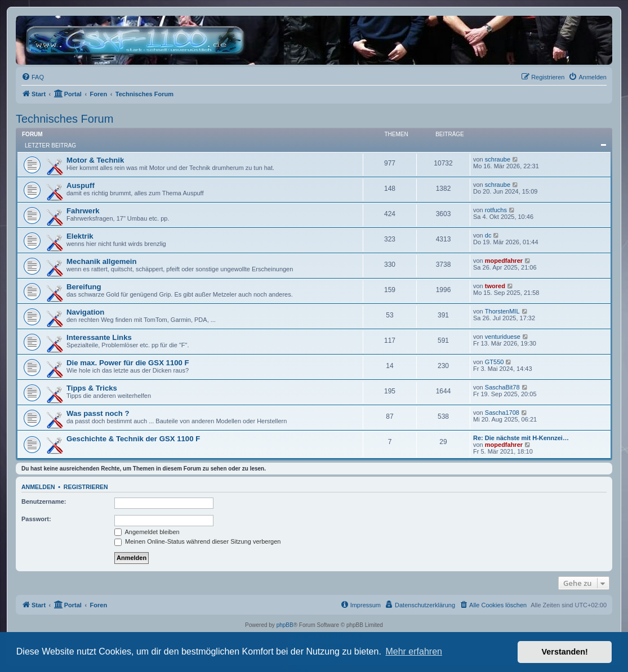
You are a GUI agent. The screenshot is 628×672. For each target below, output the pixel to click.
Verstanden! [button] (565, 652)
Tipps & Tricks (92, 388)
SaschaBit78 (502, 387)
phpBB (285, 625)
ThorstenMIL (502, 311)
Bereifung (84, 287)
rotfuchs (496, 210)
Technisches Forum (64, 119)
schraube (498, 159)
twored (495, 286)
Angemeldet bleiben (147, 532)
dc (488, 235)
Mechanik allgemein (102, 261)
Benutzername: (44, 501)
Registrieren (86, 487)
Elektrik (80, 236)
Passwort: (36, 519)
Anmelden (38, 487)
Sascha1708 (502, 413)
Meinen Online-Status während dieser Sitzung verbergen (197, 541)
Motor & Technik (95, 160)
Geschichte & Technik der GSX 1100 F (133, 439)
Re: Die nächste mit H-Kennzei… (521, 438)
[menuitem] (33, 77)
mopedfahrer (504, 261)
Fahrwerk (83, 211)
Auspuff (81, 185)
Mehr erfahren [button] (414, 651)
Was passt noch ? (98, 413)
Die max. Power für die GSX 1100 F (128, 363)
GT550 (495, 362)
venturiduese (503, 337)
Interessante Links (99, 337)
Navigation (85, 312)
